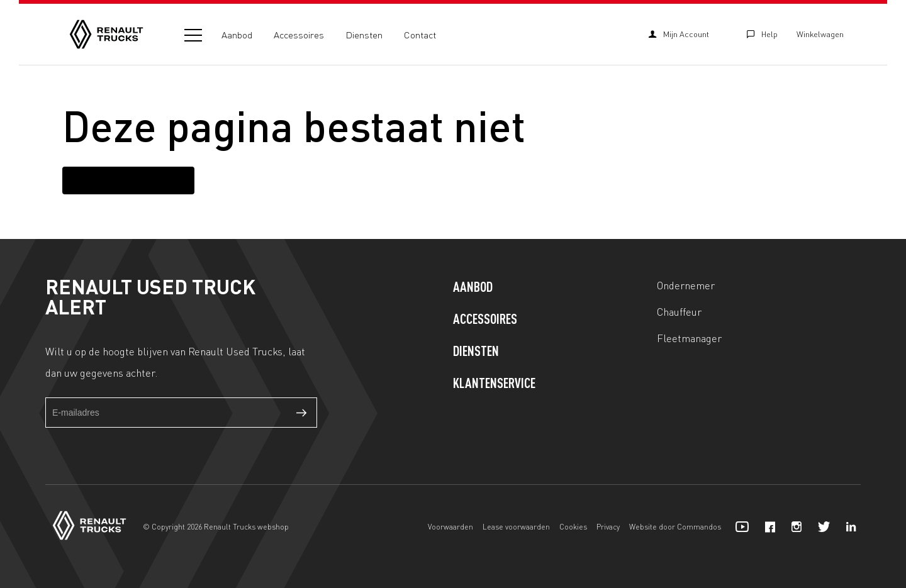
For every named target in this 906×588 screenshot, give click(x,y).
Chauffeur (679, 311)
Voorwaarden (450, 527)
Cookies (573, 527)
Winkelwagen (820, 34)
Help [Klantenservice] (762, 34)
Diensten (364, 35)
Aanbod (237, 35)
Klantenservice (494, 384)
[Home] (106, 34)
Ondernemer (686, 285)
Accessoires (299, 35)
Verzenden (302, 413)
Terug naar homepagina (128, 180)
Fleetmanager (689, 338)
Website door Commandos (675, 527)
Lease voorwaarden (516, 527)
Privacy (608, 527)
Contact (420, 35)
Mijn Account (679, 34)
